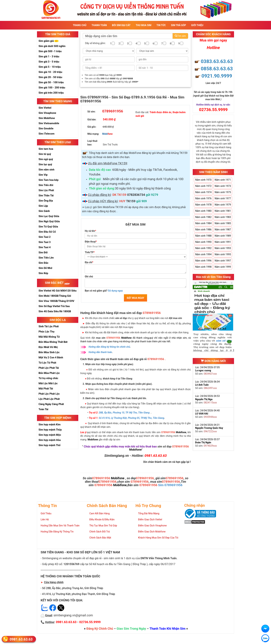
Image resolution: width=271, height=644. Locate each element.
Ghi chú (89, 276)
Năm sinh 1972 (203, 186)
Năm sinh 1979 (223, 205)
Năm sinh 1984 (203, 223)
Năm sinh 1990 (203, 242)
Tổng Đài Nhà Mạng (149, 513)
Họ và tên (90, 231)
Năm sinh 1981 (223, 211)
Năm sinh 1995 (223, 254)
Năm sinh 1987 (223, 230)
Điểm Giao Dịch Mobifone (152, 532)
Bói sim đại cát (121, 25)
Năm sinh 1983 (223, 217)
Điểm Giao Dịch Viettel (150, 519)
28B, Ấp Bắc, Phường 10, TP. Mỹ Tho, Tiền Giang (124, 413)
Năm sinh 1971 (223, 180)
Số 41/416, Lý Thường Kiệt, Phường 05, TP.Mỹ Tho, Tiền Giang (132, 418)
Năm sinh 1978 (203, 205)
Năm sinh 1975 (223, 192)
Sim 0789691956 (170, 485)
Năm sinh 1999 (223, 267)
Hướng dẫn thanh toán (100, 352)
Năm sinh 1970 (203, 180)
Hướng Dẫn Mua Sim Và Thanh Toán (60, 526)
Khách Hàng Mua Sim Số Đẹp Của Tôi (158, 538)
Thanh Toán (99, 25)
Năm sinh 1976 (203, 198)
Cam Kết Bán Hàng (99, 513)
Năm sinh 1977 (223, 198)
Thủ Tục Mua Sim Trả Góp (103, 526)
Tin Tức (161, 25)
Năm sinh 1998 (203, 267)
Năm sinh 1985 (223, 223)
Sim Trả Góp (178, 25)
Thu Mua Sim (143, 25)
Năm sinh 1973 (223, 186)
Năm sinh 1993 (223, 248)
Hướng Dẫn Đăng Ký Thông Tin (57, 532)
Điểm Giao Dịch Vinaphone (152, 526)
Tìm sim (180, 36)
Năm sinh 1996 (203, 261)
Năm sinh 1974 (203, 192)
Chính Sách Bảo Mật (100, 538)
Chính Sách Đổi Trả (100, 532)
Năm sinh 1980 (203, 211)
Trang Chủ (80, 25)
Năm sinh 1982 (203, 217)
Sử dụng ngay (115, 291)
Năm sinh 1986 (203, 230)
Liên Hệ (45, 519)
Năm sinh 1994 (203, 254)
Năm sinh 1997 (223, 261)
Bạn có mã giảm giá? (104, 291)
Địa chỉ (89, 262)
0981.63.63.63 (21, 639)
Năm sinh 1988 (203, 236)
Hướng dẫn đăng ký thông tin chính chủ (109, 347)
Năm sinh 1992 (203, 248)
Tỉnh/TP (90, 252)
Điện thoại (91, 242)
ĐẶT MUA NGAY (135, 298)
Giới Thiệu (197, 25)
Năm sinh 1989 (223, 236)
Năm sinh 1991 (223, 242)
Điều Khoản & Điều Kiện (102, 519)
